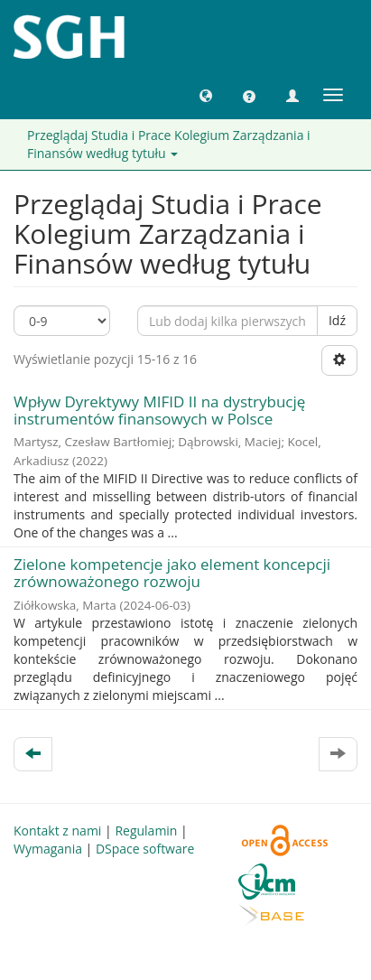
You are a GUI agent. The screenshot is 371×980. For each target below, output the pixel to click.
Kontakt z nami (57, 831)
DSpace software (145, 849)
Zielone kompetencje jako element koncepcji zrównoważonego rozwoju (172, 573)
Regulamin (146, 831)
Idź (337, 320)
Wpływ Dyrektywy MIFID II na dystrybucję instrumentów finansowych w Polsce (159, 410)
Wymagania (48, 849)
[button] (206, 95)
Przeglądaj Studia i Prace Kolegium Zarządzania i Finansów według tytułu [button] (169, 144)
